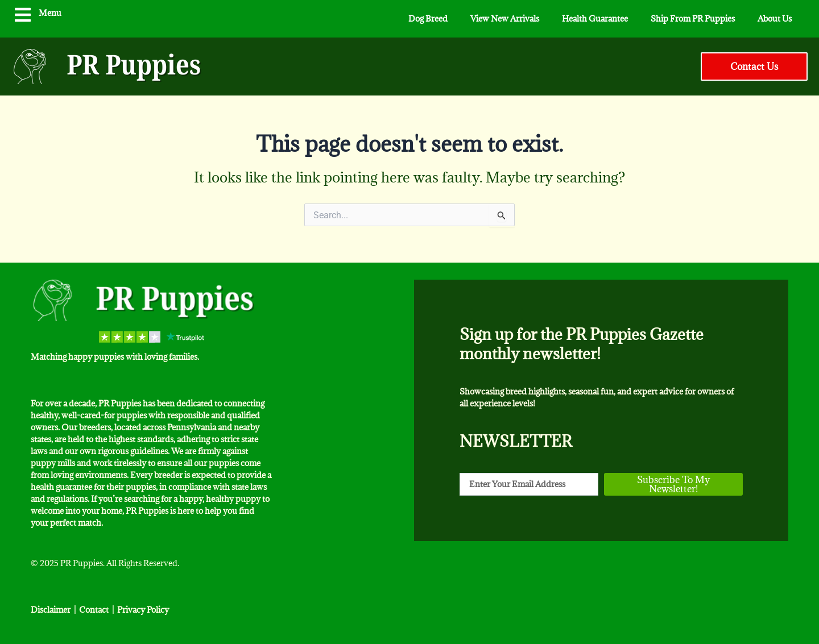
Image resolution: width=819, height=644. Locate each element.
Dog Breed (428, 18)
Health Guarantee (595, 18)
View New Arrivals (505, 18)
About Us (775, 18)
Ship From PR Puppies (693, 18)
